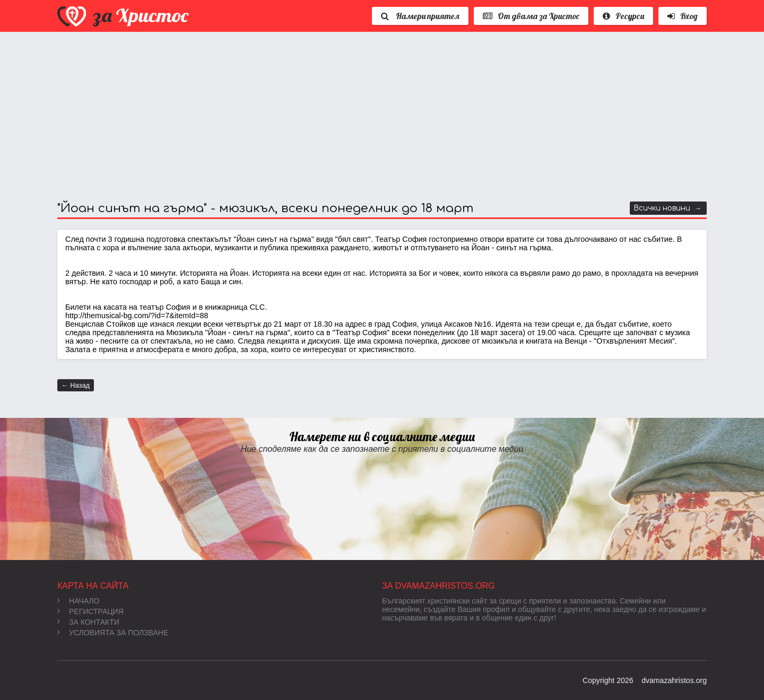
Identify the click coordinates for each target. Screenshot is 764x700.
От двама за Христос (531, 16)
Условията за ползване (113, 633)
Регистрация (90, 611)
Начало (78, 601)
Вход (683, 16)
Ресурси (623, 16)
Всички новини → (668, 208)
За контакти (88, 622)
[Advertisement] (376, 117)
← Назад (76, 385)
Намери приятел (420, 16)
